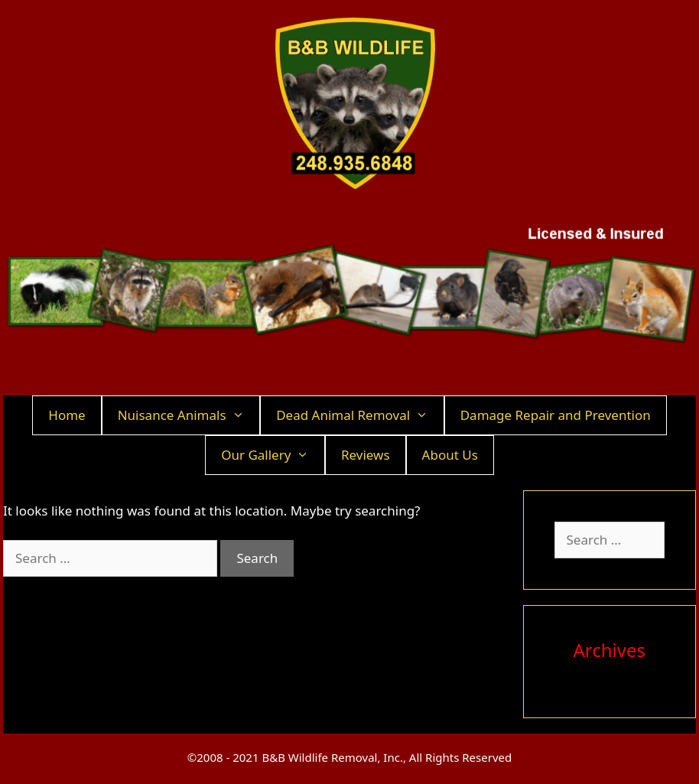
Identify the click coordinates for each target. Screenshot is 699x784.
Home (67, 415)
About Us (450, 455)
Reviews (366, 455)
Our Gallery (273, 455)
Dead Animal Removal (360, 415)
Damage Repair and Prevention (556, 415)
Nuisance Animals (189, 415)
